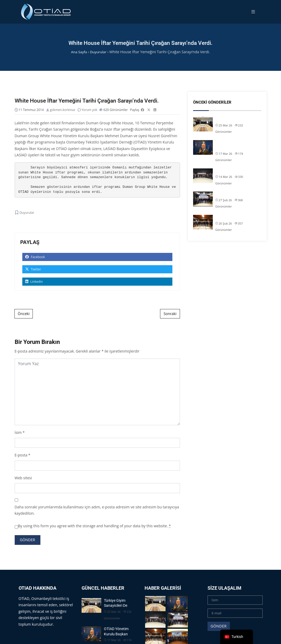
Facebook (35, 257)
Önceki (24, 314)
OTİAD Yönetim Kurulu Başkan (234, 145)
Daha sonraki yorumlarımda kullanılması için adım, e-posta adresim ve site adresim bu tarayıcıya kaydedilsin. (97, 511)
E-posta (21, 456)
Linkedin (34, 282)
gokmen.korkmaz (63, 110)
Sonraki (170, 314)
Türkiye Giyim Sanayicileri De (238, 119)
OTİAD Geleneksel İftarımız (237, 171)
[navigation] (237, 637)
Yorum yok (89, 110)
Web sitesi (23, 478)
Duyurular (27, 213)
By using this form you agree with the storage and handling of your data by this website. (95, 526)
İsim (18, 433)
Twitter (33, 270)
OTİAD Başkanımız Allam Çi (237, 194)
